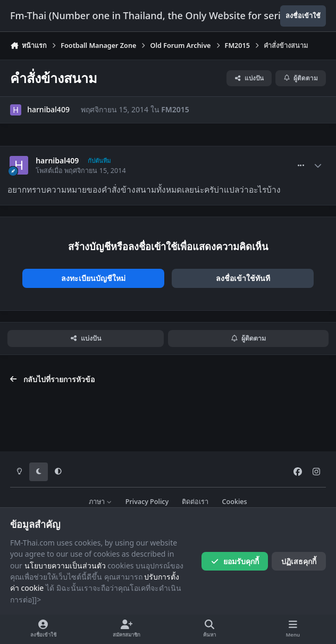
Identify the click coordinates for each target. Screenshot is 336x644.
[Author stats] (318, 166)
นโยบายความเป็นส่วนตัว (65, 565)
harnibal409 (48, 109)
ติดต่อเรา (195, 502)
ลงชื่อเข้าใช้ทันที (243, 278)
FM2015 (175, 109)
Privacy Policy (147, 502)
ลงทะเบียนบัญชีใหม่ (93, 278)
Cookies (235, 502)
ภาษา (100, 502)
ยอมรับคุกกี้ (235, 561)
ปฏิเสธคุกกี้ (299, 561)
